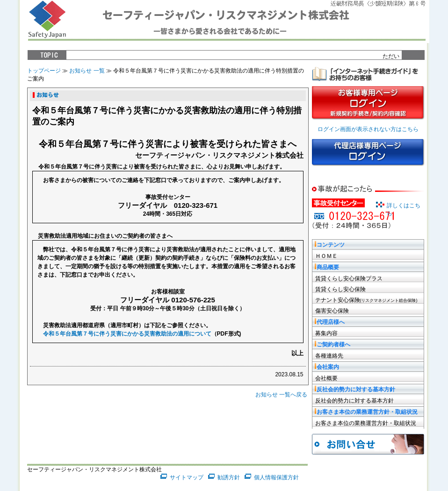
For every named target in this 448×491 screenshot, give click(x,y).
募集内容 (326, 333)
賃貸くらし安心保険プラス (349, 278)
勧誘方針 (229, 477)
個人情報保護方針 (276, 477)
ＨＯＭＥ (326, 256)
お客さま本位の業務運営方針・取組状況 (366, 423)
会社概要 (326, 378)
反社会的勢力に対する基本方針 (354, 401)
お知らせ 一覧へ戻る (281, 395)
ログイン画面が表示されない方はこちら (368, 129)
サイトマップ (187, 477)
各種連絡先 (329, 356)
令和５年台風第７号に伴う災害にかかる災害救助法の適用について (127, 334)
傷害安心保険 (332, 311)
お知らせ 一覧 (87, 71)
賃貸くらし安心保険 (340, 289)
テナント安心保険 (366, 300)
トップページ (44, 71)
